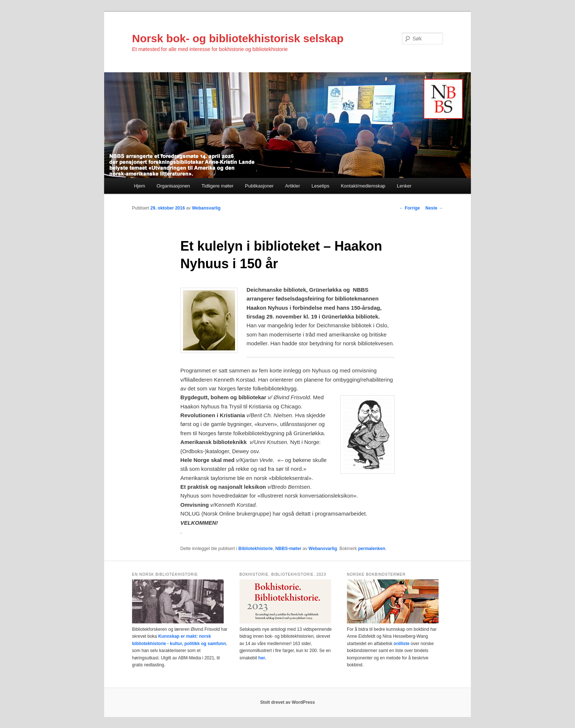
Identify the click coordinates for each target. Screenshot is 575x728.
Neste (434, 208)
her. (262, 658)
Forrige (409, 208)
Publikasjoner (259, 186)
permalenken (372, 549)
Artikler (293, 186)
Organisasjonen (173, 186)
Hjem (139, 186)
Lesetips (321, 186)
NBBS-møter (288, 549)
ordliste (401, 644)
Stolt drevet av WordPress (287, 702)
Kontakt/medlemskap (363, 186)
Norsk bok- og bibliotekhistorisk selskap (238, 38)
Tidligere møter (218, 186)
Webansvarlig (206, 208)
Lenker (404, 186)
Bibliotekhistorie (256, 549)
